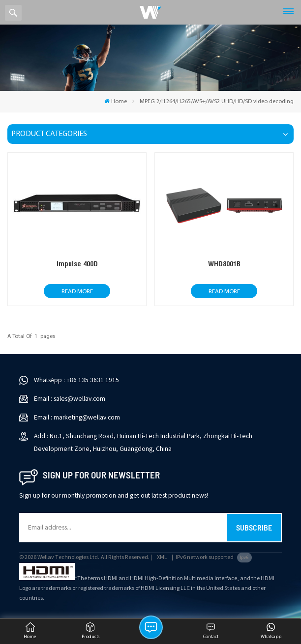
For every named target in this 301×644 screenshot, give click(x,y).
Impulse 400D (77, 264)
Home (116, 101)
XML (162, 557)
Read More (77, 292)
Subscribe (254, 527)
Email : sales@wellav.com (70, 399)
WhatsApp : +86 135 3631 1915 (76, 380)
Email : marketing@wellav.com (77, 417)
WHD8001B (224, 264)
